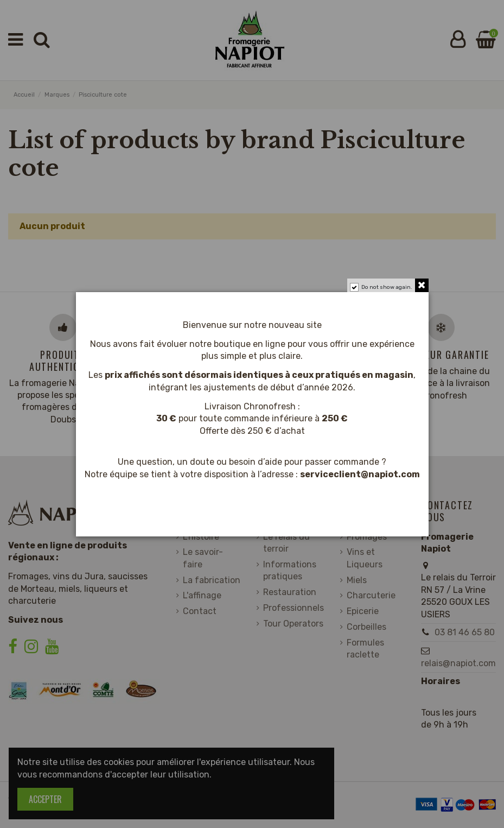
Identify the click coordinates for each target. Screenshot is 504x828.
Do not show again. (387, 287)
